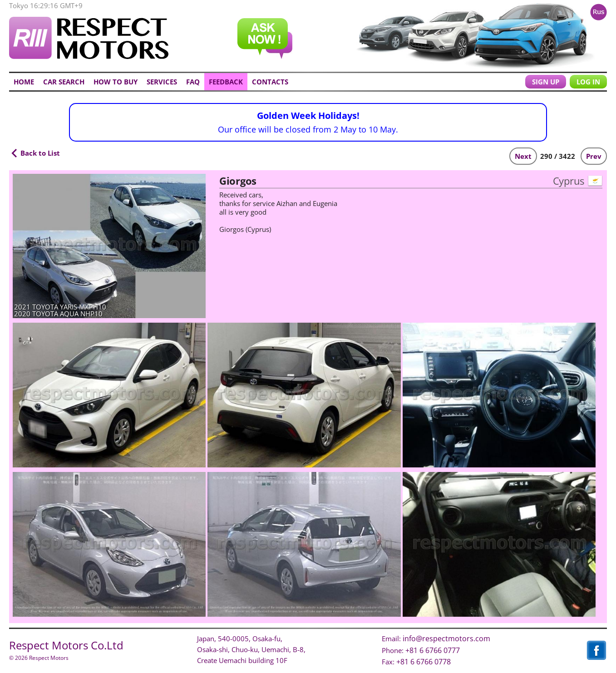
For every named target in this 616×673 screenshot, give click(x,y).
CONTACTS (270, 82)
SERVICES (162, 82)
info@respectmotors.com (446, 639)
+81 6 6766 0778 (424, 662)
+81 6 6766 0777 (433, 650)
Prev (594, 156)
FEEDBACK (226, 82)
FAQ (193, 82)
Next (523, 156)
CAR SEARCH (64, 82)
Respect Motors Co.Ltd (66, 645)
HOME (24, 82)
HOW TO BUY (116, 82)
